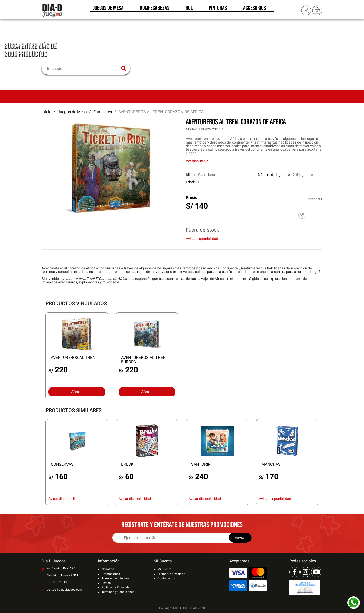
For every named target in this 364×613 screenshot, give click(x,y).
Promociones (111, 574)
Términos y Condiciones (118, 592)
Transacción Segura (115, 578)
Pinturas (218, 10)
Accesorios (255, 10)
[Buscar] (83, 68)
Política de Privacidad (117, 587)
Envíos (106, 583)
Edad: (190, 182)
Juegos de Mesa (108, 10)
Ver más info (197, 161)
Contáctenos (166, 578)
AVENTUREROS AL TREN (73, 357)
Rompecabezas (155, 10)
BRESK (127, 464)
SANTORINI (201, 464)
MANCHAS (271, 464)
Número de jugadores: (275, 175)
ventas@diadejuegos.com (64, 590)
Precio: (192, 198)
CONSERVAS (62, 464)
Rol (189, 10)
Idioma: (192, 175)
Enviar (240, 537)
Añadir (77, 392)
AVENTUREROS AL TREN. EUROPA (144, 360)
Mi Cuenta (164, 569)
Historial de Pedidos (171, 574)
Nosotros (108, 569)
